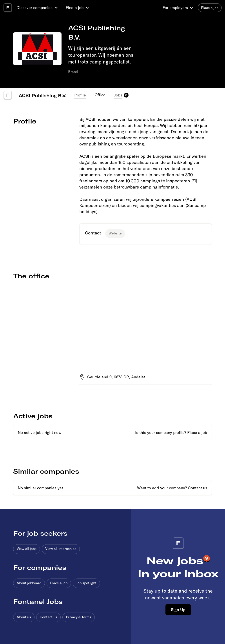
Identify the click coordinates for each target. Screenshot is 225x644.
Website (115, 233)
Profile (80, 95)
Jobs (118, 95)
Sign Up (178, 610)
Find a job (75, 8)
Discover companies (34, 8)
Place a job (197, 433)
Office (100, 95)
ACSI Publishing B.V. (43, 95)
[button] (38, 8)
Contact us (198, 488)
